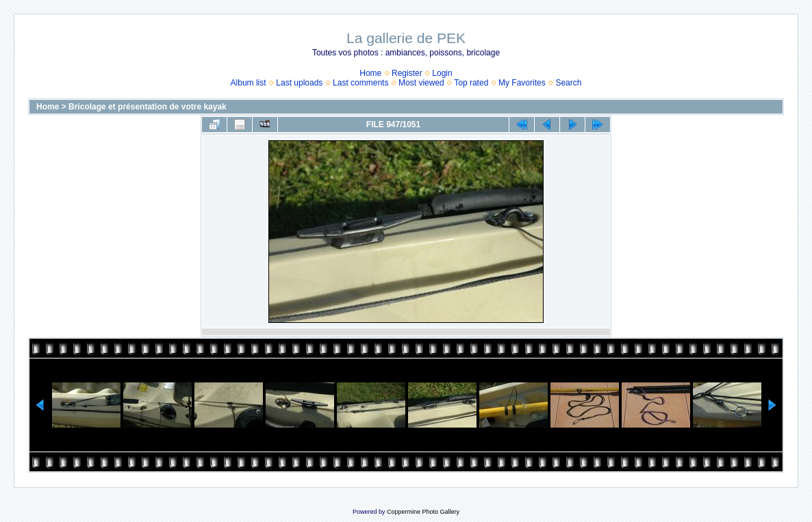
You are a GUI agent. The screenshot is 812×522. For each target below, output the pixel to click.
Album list (249, 83)
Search (568, 83)
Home (370, 73)
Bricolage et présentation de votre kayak (148, 107)
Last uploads (299, 83)
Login (442, 73)
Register (407, 73)
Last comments (360, 83)
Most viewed (421, 83)
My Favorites (522, 83)
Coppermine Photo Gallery (423, 512)
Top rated (471, 83)
